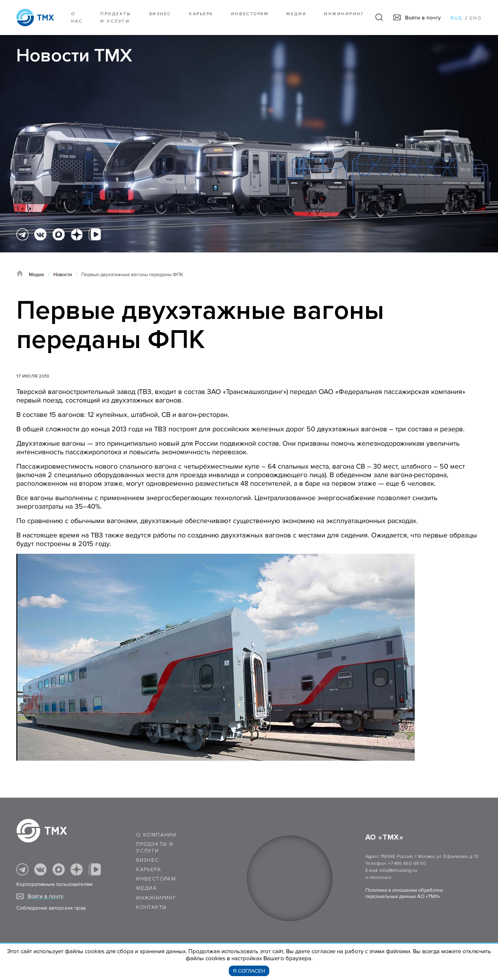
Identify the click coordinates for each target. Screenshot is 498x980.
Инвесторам (250, 14)
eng (476, 18)
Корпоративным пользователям (54, 884)
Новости (63, 275)
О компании (156, 835)
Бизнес (147, 860)
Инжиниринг (344, 14)
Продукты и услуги (116, 17)
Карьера (201, 14)
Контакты (151, 907)
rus (457, 18)
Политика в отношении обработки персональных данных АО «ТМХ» (404, 893)
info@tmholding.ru (398, 871)
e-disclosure (379, 878)
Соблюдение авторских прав (51, 908)
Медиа (296, 14)
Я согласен (249, 971)
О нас (77, 17)
